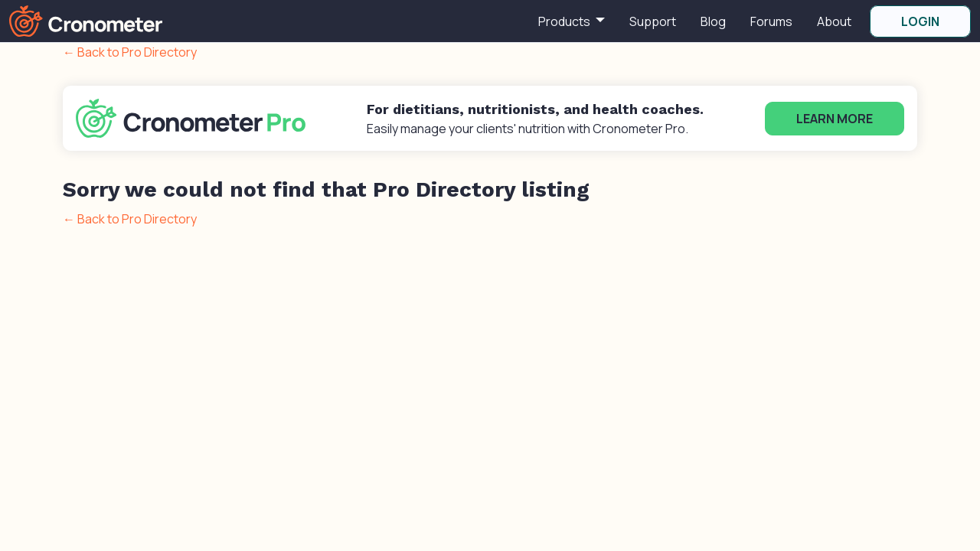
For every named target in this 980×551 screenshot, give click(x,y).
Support (653, 21)
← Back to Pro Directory (130, 52)
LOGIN (920, 21)
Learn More (835, 119)
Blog (713, 21)
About (834, 21)
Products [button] (565, 21)
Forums (771, 21)
